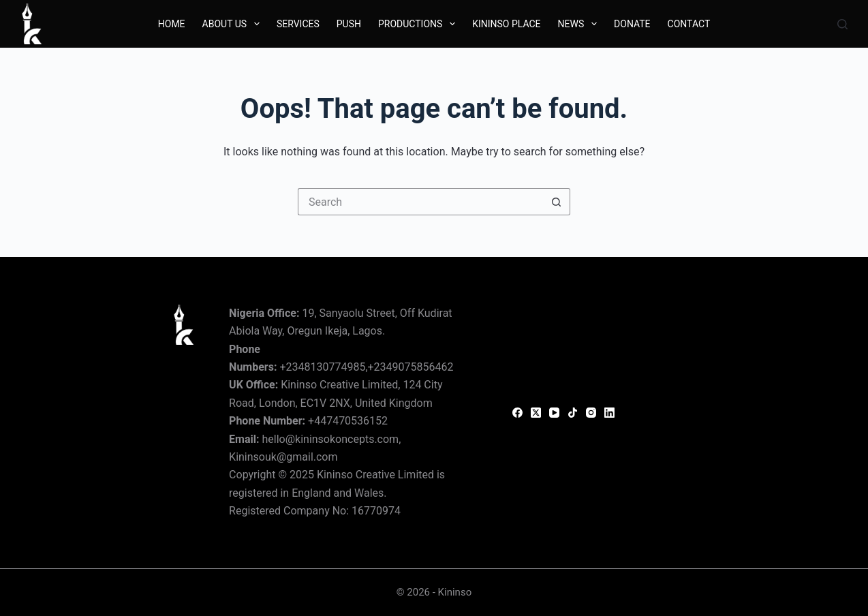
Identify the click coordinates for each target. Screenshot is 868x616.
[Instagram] (591, 413)
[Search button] (557, 202)
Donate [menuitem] (632, 24)
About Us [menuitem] (234, 24)
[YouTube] (554, 413)
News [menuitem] (580, 24)
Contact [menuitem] (689, 24)
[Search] (842, 24)
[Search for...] (420, 202)
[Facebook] (517, 413)
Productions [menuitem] (419, 24)
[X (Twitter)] (536, 413)
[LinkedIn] (609, 413)
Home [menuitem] (172, 24)
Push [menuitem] (349, 24)
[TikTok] (573, 413)
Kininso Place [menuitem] (506, 24)
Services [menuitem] (298, 24)
